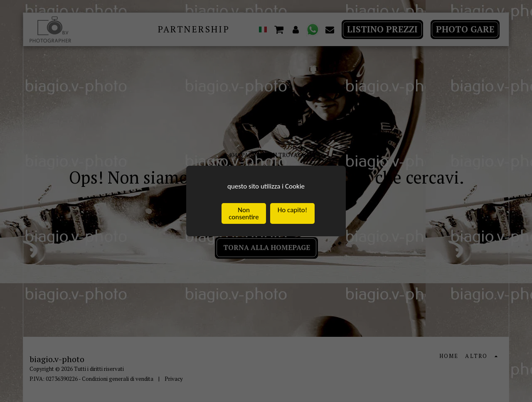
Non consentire (244, 214)
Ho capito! (292, 210)
